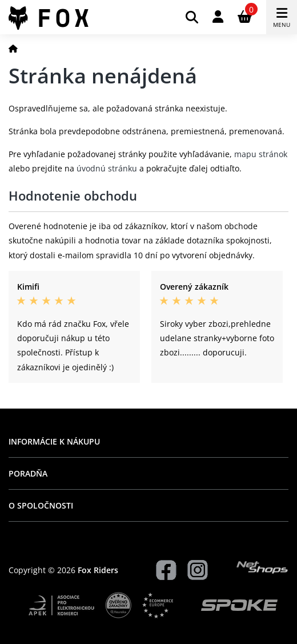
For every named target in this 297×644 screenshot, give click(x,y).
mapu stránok (261, 154)
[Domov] (13, 48)
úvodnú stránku (107, 168)
